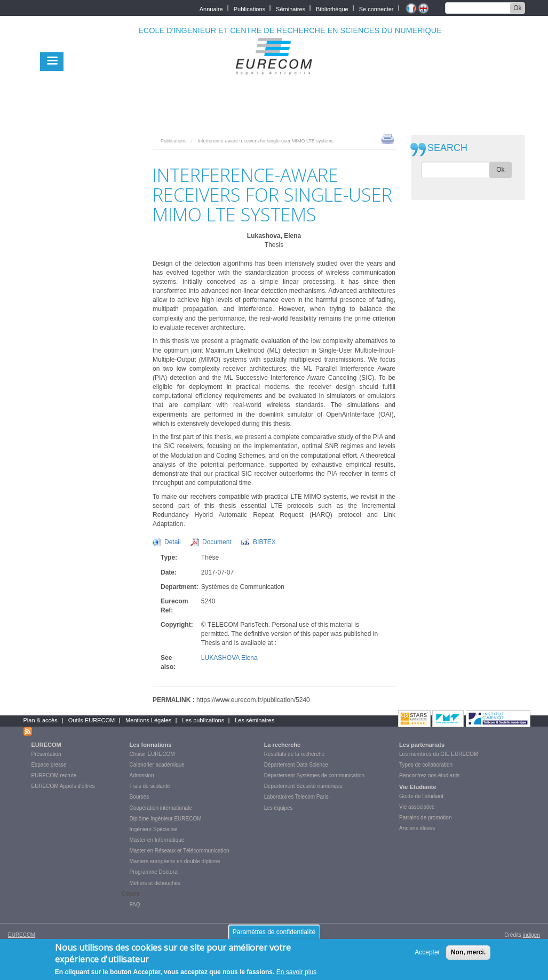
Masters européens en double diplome (175, 861)
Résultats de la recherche (294, 754)
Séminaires (291, 8)
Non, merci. (468, 957)
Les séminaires (255, 720)
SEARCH (447, 148)
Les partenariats (422, 745)
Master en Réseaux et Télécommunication (180, 851)
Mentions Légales (148, 720)
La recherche (282, 745)
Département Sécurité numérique (303, 786)
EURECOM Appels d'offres (63, 786)
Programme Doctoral (154, 872)
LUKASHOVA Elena (229, 658)
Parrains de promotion (425, 818)
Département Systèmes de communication (314, 775)
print (388, 138)
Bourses (140, 797)
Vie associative (417, 807)
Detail (173, 542)
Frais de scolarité (150, 786)
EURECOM (46, 745)
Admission (142, 775)
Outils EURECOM (92, 720)
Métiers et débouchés (155, 883)
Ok (517, 8)
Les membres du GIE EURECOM (439, 754)
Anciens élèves (417, 828)
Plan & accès (41, 720)
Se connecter (376, 8)
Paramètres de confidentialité (274, 936)
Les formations (151, 745)
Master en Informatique (157, 840)
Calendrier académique (157, 765)
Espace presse (49, 765)
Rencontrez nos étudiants (429, 775)
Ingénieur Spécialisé (154, 829)
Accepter (427, 957)
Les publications (203, 720)
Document (217, 542)
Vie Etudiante (418, 787)
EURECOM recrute (54, 775)
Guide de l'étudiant (421, 796)
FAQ (135, 905)
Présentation (46, 754)
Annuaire (211, 8)
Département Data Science (296, 765)
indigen (531, 935)
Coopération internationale (161, 808)
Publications (249, 8)
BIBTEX (264, 542)
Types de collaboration (426, 765)
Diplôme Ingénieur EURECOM (166, 819)
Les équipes (279, 808)
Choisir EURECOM (152, 754)
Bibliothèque (332, 8)
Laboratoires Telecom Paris (296, 797)
